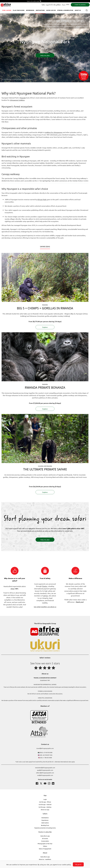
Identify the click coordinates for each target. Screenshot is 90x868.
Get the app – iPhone (45, 802)
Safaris (45, 814)
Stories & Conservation (65, 10)
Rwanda (23, 98)
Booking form (45, 825)
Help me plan (45, 55)
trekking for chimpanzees (54, 132)
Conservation (45, 841)
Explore (45, 327)
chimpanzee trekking (17, 100)
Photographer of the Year (45, 844)
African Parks (42, 199)
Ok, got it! (78, 864)
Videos (45, 846)
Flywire (45, 586)
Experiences (30, 10)
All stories (45, 838)
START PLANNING (80, 5)
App (45, 795)
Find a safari (7, 10)
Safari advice (51, 10)
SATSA (45, 596)
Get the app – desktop (45, 807)
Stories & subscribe (45, 832)
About (45, 853)
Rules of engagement (45, 849)
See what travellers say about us (45, 607)
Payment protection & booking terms (45, 828)
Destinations (40, 10)
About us (78, 10)
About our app (45, 810)
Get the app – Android (45, 804)
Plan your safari (19, 10)
